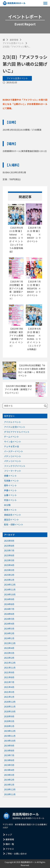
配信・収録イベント (14, 524)
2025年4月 (9, 565)
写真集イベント (11, 481)
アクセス (10, 849)
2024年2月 (9, 633)
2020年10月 (10, 711)
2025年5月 (9, 560)
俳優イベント (10, 476)
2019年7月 (9, 755)
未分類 (7, 505)
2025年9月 (9, 541)
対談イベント (10, 500)
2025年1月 (9, 580)
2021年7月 (9, 682)
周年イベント (10, 485)
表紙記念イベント (13, 515)
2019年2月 (9, 780)
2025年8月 (9, 546)
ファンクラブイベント (15, 466)
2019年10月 (10, 741)
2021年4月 (9, 687)
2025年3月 (9, 570)
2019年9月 (9, 746)
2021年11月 (10, 668)
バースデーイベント (14, 451)
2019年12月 (10, 731)
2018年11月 (10, 794)
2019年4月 (9, 770)
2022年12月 (10, 643)
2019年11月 (10, 736)
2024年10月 (10, 594)
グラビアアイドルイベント (17, 432)
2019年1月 (9, 785)
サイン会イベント (13, 442)
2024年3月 (9, 629)
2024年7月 (9, 609)
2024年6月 (9, 614)
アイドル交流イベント (13, 43)
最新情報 (14, 40)
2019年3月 (9, 775)
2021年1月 (9, 697)
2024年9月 (9, 599)
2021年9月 (9, 672)
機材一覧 (10, 844)
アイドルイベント (12, 422)
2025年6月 (9, 555)
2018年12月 (10, 789)
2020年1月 (9, 726)
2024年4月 (9, 624)
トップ (9, 835)
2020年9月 (9, 716)
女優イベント (10, 495)
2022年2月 (9, 658)
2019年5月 (9, 765)
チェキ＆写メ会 (11, 446)
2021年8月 (9, 677)
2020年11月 (10, 706)
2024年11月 (10, 589)
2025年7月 (9, 550)
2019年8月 (9, 750)
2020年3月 (9, 721)
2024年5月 (9, 619)
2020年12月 (10, 702)
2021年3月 (9, 692)
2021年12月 (10, 663)
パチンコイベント (13, 456)
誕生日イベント (11, 519)
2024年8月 (9, 604)
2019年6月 (9, 760)
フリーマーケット (13, 471)
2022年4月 (9, 648)
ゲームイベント (11, 437)
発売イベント (10, 510)
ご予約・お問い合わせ (16, 854)
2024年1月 (9, 638)
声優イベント (10, 490)
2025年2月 (9, 575)
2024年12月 (10, 585)
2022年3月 (9, 653)
